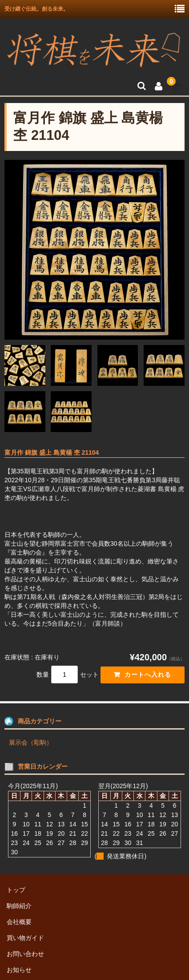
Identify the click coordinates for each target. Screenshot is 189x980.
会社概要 (19, 922)
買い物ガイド (25, 938)
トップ (16, 890)
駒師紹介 (19, 906)
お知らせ (19, 970)
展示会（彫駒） (31, 742)
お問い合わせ (25, 954)
